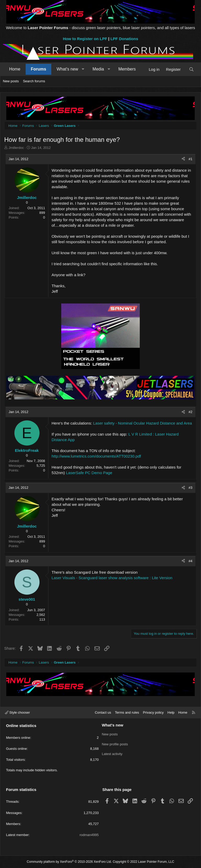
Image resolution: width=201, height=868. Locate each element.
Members (127, 69)
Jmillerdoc (16, 148)
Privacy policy (153, 712)
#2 (191, 412)
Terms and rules (127, 712)
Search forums (34, 81)
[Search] (191, 69)
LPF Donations (124, 39)
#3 (191, 488)
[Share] (183, 159)
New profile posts (115, 743)
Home (15, 69)
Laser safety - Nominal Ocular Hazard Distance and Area (143, 423)
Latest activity (112, 753)
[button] (83, 69)
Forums (39, 69)
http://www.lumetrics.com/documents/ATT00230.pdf (96, 456)
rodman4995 (89, 835)
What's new (67, 69)
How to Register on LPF (85, 39)
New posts (11, 81)
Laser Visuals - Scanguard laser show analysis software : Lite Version (112, 578)
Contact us (103, 712)
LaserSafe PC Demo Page (89, 473)
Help (171, 712)
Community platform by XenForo (69, 862)
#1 (191, 159)
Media (98, 69)
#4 (191, 561)
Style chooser (17, 712)
